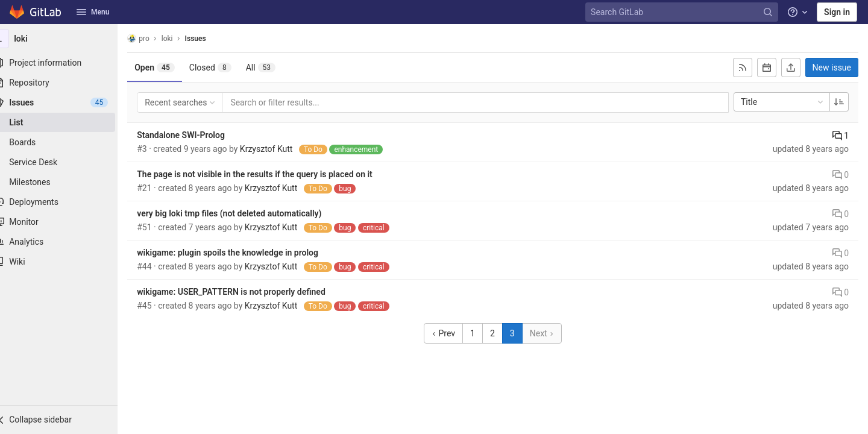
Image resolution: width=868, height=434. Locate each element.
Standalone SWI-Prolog (196, 135)
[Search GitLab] (683, 12)
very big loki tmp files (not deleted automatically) (244, 213)
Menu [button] (93, 12)
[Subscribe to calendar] (767, 68)
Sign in (837, 12)
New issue (832, 68)
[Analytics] (66, 242)
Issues (210, 39)
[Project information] (66, 63)
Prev (451, 333)
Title (783, 102)
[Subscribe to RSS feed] (743, 68)
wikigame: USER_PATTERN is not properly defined (246, 292)
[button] (66, 420)
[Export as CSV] (791, 68)
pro (153, 38)
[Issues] (66, 102)
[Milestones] (66, 182)
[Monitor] (66, 222)
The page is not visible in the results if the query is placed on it (270, 174)
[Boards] (66, 142)
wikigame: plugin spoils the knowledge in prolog (243, 253)
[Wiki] (66, 262)
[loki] (66, 39)
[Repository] (66, 83)
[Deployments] (66, 202)
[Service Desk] (66, 162)
